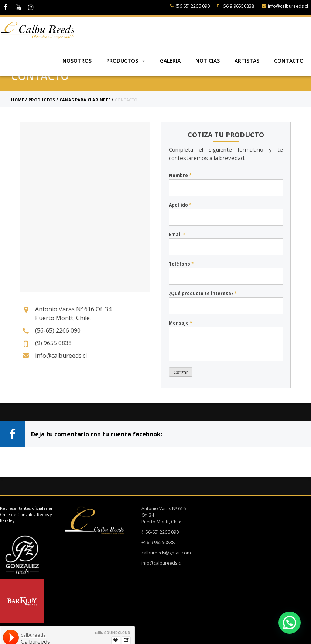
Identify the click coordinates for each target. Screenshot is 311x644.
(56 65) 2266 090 (190, 6)
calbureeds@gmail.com (162, 553)
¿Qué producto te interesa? (203, 293)
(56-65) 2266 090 (58, 330)
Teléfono (181, 264)
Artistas (247, 61)
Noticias (208, 61)
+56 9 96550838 (236, 6)
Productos (126, 61)
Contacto (289, 61)
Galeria (170, 61)
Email (177, 234)
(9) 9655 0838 (53, 343)
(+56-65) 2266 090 (156, 532)
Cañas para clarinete (85, 100)
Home (18, 100)
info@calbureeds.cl (285, 6)
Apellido (180, 205)
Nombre (180, 175)
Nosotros (77, 61)
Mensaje (181, 323)
